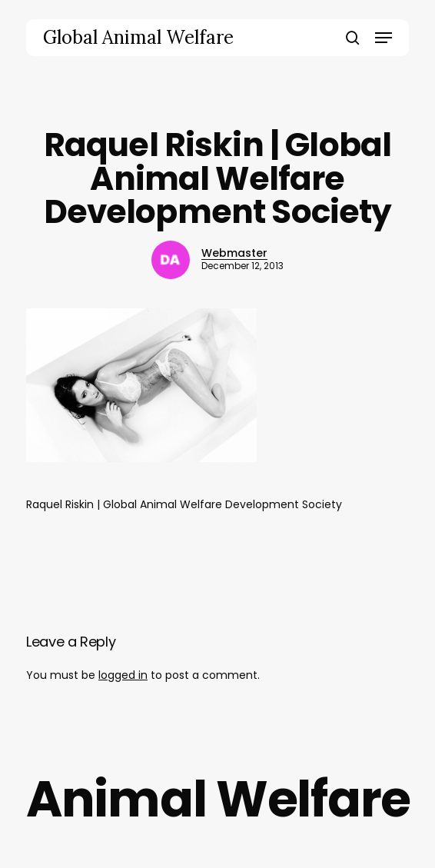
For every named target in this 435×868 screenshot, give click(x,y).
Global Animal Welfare (138, 38)
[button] (384, 38)
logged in (123, 675)
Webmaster (234, 253)
